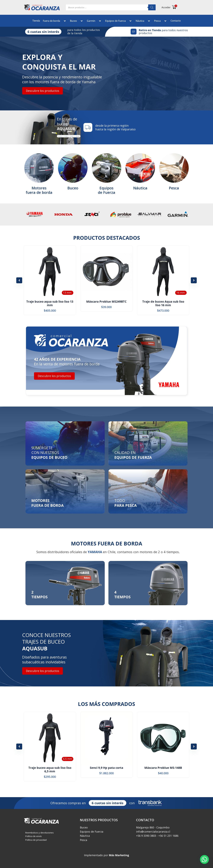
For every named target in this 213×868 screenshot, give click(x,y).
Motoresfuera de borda (39, 190)
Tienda (36, 21)
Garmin (95, 21)
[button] (61, 21)
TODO (126, 503)
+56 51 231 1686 (168, 836)
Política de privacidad (36, 840)
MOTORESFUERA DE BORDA (47, 503)
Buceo (77, 21)
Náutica (143, 21)
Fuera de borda (55, 21)
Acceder (166, 7)
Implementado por (106, 855)
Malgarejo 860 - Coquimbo (153, 827)
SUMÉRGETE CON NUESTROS (49, 453)
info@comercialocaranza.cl (153, 832)
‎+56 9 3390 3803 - (147, 836)
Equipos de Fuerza (119, 21)
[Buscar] (152, 7)
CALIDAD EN (133, 455)
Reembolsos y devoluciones (39, 833)
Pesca (161, 21)
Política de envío (33, 836)
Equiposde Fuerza (107, 190)
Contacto (176, 21)
